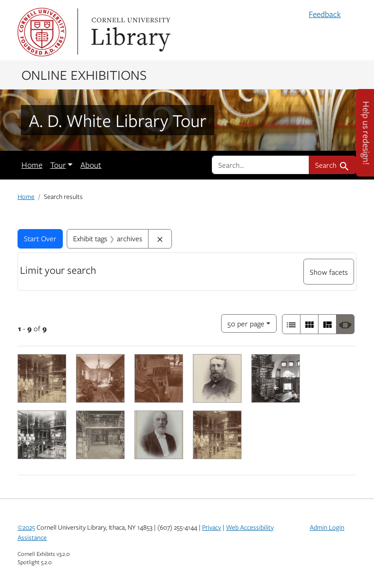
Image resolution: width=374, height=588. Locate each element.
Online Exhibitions (84, 74)
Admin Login (327, 527)
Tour (58, 165)
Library (130, 32)
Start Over (40, 238)
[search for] (261, 165)
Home (32, 165)
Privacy (212, 527)
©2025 (26, 527)
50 (246, 323)
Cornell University (42, 32)
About (91, 165)
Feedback (325, 14)
